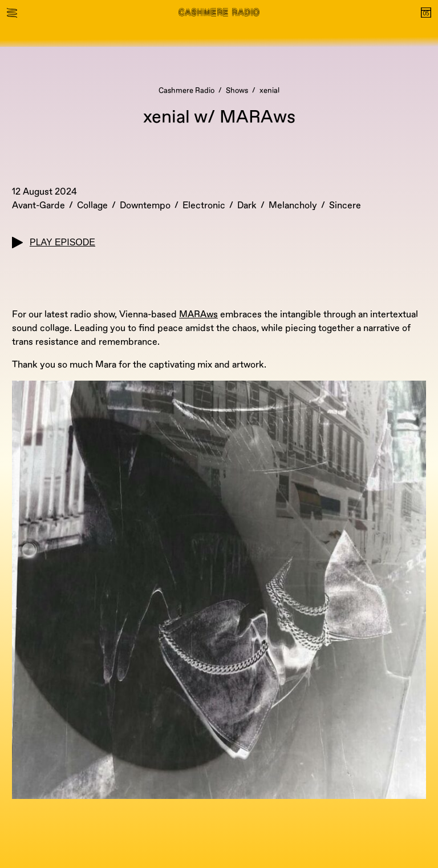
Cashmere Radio (186, 91)
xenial (269, 91)
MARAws (198, 314)
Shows (237, 91)
